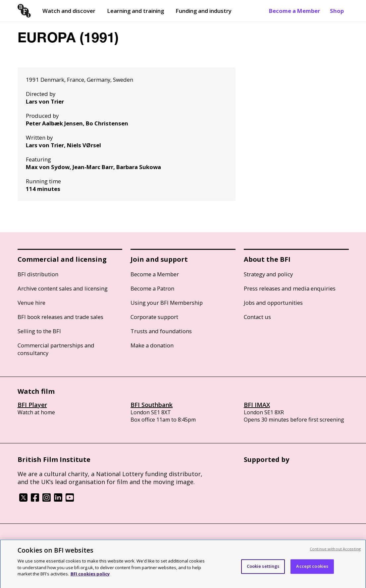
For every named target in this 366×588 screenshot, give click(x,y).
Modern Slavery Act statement (124, 542)
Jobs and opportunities (273, 303)
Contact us (257, 317)
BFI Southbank (152, 405)
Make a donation (152, 345)
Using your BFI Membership (167, 303)
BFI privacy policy (36, 542)
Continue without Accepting (335, 553)
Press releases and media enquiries (290, 288)
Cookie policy (73, 542)
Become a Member (294, 11)
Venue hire (31, 303)
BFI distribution (38, 274)
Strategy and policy (268, 274)
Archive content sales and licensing (63, 288)
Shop (337, 11)
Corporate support (154, 317)
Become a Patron (152, 288)
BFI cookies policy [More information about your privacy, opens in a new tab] (90, 578)
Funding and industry (204, 11)
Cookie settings (263, 571)
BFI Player (32, 405)
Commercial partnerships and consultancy (56, 349)
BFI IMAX (257, 405)
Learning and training (135, 11)
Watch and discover (69, 11)
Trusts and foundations (161, 331)
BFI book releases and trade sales (60, 317)
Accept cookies (312, 571)
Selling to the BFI (39, 331)
